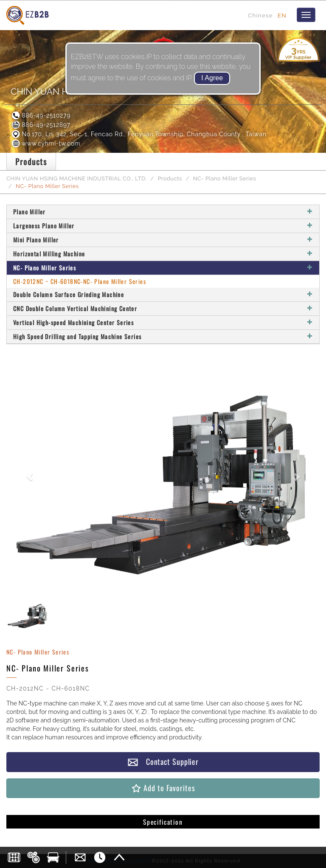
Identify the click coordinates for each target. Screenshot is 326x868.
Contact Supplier (163, 762)
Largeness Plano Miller (163, 226)
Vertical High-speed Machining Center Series (163, 322)
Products (170, 178)
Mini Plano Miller (163, 240)
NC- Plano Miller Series (225, 178)
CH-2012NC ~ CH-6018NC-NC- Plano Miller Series (80, 281)
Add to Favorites (163, 788)
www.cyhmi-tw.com (45, 143)
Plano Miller (163, 212)
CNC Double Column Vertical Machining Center (163, 308)
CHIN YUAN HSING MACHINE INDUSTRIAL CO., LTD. (77, 178)
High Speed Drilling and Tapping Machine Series (163, 336)
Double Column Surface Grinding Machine (163, 294)
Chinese (260, 15)
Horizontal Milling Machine (163, 254)
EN (282, 15)
